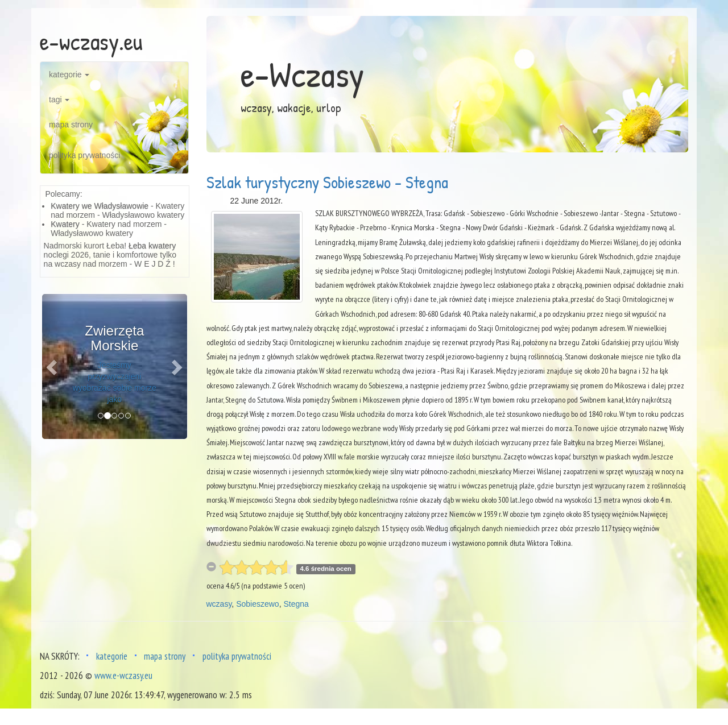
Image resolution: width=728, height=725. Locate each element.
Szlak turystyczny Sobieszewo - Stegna (327, 182)
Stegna (296, 604)
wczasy (219, 604)
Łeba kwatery (152, 246)
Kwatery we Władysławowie (100, 206)
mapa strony (71, 125)
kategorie (69, 74)
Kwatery (65, 224)
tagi (59, 100)
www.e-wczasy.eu (123, 676)
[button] (53, 366)
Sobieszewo (258, 604)
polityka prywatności (84, 155)
